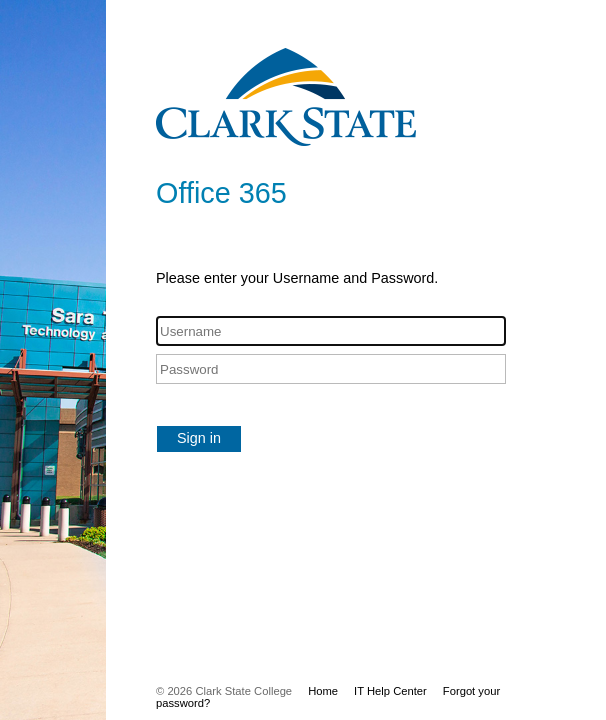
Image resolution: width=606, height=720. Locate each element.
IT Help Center (390, 691)
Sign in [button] (199, 438)
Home (323, 691)
